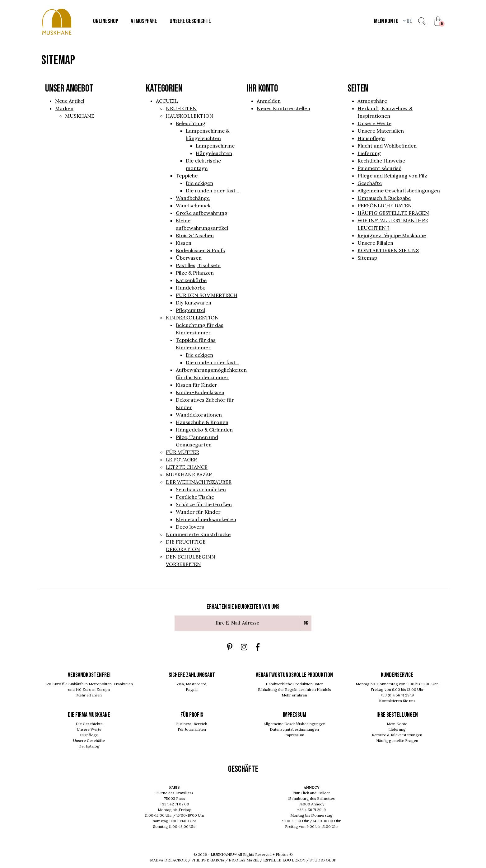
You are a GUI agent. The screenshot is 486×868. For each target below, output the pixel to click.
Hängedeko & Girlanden (204, 430)
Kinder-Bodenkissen (200, 392)
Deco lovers (190, 527)
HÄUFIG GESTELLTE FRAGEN (393, 213)
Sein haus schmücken (201, 489)
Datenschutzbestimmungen (294, 729)
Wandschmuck (193, 205)
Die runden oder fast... (213, 191)
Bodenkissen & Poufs (200, 250)
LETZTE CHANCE (187, 467)
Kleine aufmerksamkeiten (206, 519)
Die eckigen (199, 183)
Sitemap (367, 258)
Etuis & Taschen (195, 235)
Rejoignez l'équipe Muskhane (392, 235)
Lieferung (369, 153)
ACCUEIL (167, 101)
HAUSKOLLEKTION (190, 116)
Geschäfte (370, 183)
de (409, 21)
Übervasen (189, 258)
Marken (64, 108)
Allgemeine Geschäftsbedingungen (399, 191)
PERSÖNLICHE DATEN (385, 205)
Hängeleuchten (214, 153)
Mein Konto (397, 724)
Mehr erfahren (89, 695)
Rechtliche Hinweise (381, 161)
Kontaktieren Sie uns (397, 701)
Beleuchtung (191, 123)
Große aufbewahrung (202, 213)
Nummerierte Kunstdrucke (198, 534)
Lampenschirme (215, 146)
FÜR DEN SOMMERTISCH (207, 295)
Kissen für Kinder (196, 385)
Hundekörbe (191, 288)
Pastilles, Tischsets (198, 265)
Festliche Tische (195, 497)
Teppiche (187, 176)
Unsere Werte (374, 123)
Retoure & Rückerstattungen (397, 735)
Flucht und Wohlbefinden (387, 146)
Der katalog (89, 746)
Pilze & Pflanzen (195, 273)
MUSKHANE (80, 116)
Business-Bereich (192, 724)
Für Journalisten (192, 729)
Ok (306, 623)
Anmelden (269, 101)
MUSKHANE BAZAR (189, 474)
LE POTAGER (181, 460)
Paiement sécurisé (379, 168)
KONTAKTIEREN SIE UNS (388, 250)
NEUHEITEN (181, 108)
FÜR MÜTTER (182, 452)
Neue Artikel (70, 101)
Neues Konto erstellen (283, 108)
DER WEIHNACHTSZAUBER (199, 482)
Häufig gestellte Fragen (397, 741)
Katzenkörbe (191, 280)
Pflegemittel (190, 310)
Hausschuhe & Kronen (202, 422)
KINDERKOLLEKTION (192, 318)
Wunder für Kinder (198, 512)
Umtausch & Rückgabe (384, 198)
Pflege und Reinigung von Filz (392, 176)
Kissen (184, 243)
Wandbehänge (193, 198)
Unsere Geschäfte (89, 741)
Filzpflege (89, 735)
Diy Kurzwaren (194, 303)
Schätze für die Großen (204, 504)
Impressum (294, 735)
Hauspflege (371, 138)
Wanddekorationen (199, 415)
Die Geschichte (89, 724)
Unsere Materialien (381, 131)
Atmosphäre (372, 101)
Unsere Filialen (375, 243)
